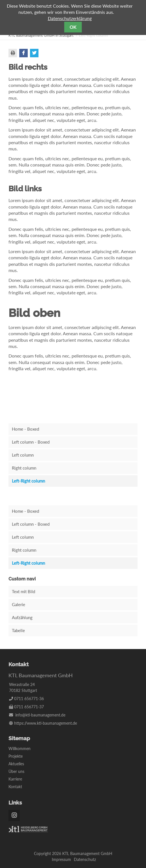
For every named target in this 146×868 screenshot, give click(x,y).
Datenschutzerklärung (70, 18)
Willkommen (20, 748)
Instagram (14, 816)
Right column (24, 468)
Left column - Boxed (31, 442)
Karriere (15, 779)
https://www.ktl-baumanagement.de (46, 723)
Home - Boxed (25, 429)
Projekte (16, 756)
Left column (23, 455)
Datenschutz (85, 859)
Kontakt (15, 787)
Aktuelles (16, 764)
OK (73, 27)
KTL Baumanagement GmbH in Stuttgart (41, 35)
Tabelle (18, 630)
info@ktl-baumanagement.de (40, 715)
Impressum (61, 859)
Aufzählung (22, 617)
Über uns (16, 771)
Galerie (19, 604)
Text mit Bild (23, 591)
